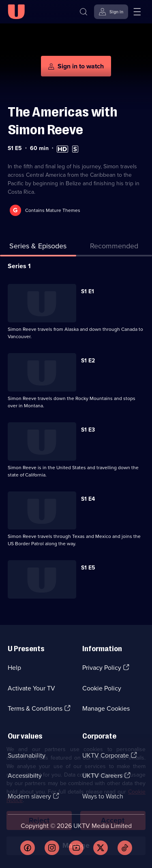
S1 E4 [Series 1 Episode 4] (88, 499)
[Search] (83, 12)
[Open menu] (137, 12)
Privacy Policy (102, 668)
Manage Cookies (106, 708)
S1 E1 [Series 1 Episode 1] (88, 291)
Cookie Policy (102, 688)
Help (14, 668)
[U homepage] (16, 12)
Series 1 (19, 266)
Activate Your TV (31, 688)
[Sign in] (111, 12)
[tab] (114, 248)
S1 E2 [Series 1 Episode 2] (88, 361)
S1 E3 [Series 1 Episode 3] (88, 430)
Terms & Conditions (35, 708)
